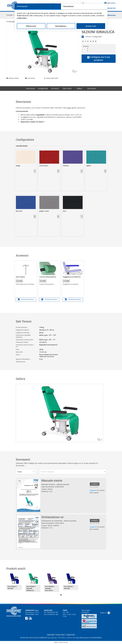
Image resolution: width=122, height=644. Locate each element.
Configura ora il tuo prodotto (99, 59)
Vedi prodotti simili (51, 78)
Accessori (55, 88)
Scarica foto (30, 78)
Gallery (79, 88)
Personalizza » (61, 26)
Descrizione (31, 88)
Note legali (51, 635)
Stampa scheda (12, 78)
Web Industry (64, 642)
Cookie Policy (71, 635)
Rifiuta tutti (31, 26)
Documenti (92, 88)
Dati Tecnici (67, 88)
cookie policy (22, 18)
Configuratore (43, 88)
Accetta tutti (91, 26)
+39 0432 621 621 (110, 8)
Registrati (94, 490)
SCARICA (95, 484)
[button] (26, 472)
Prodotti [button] (10, 15)
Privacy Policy (60, 635)
